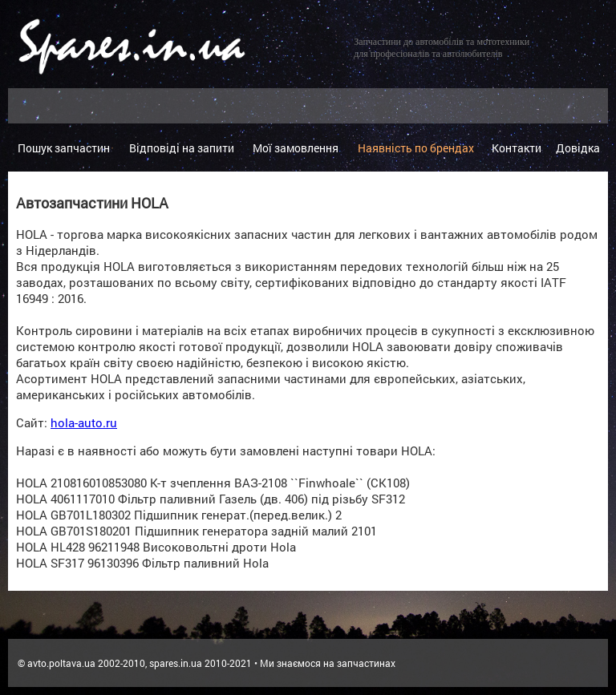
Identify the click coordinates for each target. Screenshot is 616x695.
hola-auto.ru (84, 422)
